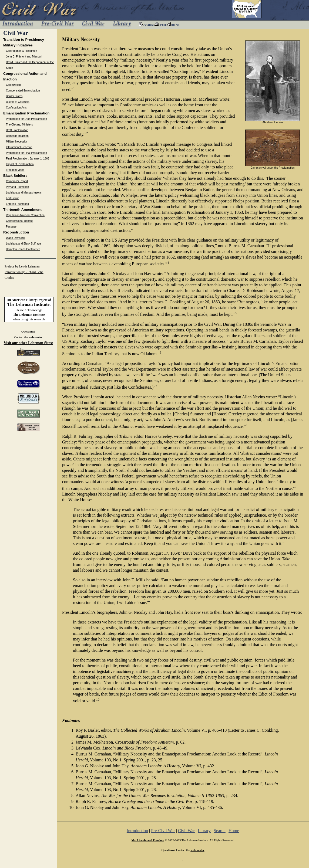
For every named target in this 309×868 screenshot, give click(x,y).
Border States (14, 96)
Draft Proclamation (17, 130)
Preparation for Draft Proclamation (26, 119)
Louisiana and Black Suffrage (23, 244)
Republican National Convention (25, 215)
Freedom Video (15, 170)
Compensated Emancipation (23, 91)
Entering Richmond (17, 204)
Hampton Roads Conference (23, 249)
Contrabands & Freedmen (21, 51)
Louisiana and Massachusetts (24, 193)
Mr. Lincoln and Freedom (148, 840)
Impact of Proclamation (20, 164)
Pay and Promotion (17, 187)
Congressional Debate (19, 221)
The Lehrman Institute (29, 315)
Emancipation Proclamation (26, 113)
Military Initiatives (18, 45)
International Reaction (19, 147)
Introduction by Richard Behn (24, 272)
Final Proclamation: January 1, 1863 (28, 159)
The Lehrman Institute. (29, 304)
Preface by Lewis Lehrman (22, 266)
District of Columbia (18, 102)
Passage (11, 227)
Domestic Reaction (17, 136)
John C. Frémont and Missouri (24, 57)
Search (220, 831)
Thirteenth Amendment (22, 210)
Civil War (186, 831)
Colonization (13, 85)
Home (234, 831)
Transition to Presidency (24, 40)
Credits (9, 278)
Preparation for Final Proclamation (26, 153)
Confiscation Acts (16, 108)
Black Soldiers (15, 176)
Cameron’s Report (17, 181)
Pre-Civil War (163, 831)
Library (204, 831)
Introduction (137, 831)
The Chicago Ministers (19, 125)
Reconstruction (16, 232)
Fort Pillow (12, 198)
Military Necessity (16, 142)
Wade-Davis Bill (15, 238)
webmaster (36, 337)
